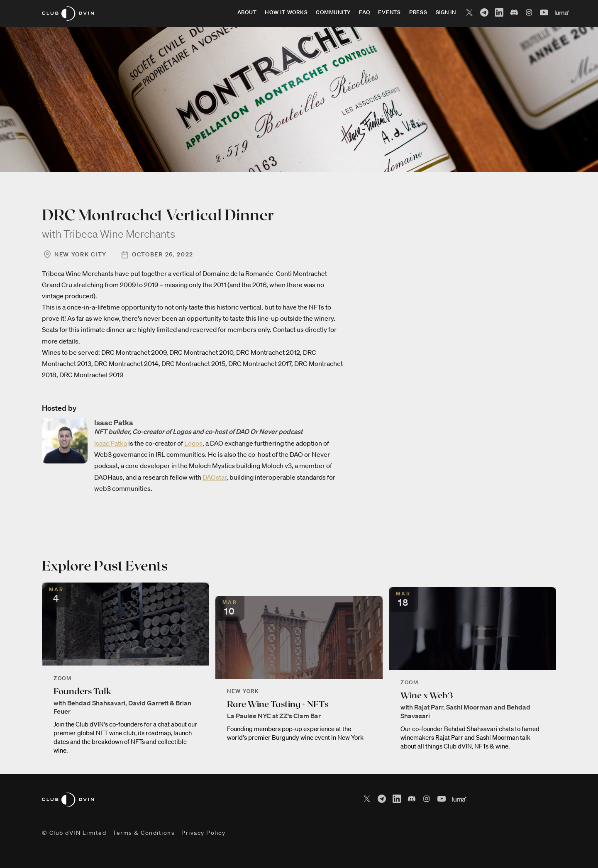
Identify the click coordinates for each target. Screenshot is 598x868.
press (418, 12)
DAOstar (215, 477)
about (247, 12)
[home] (68, 13)
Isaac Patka (111, 443)
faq (364, 12)
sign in (446, 12)
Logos (193, 443)
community (333, 12)
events (389, 12)
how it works (286, 12)
